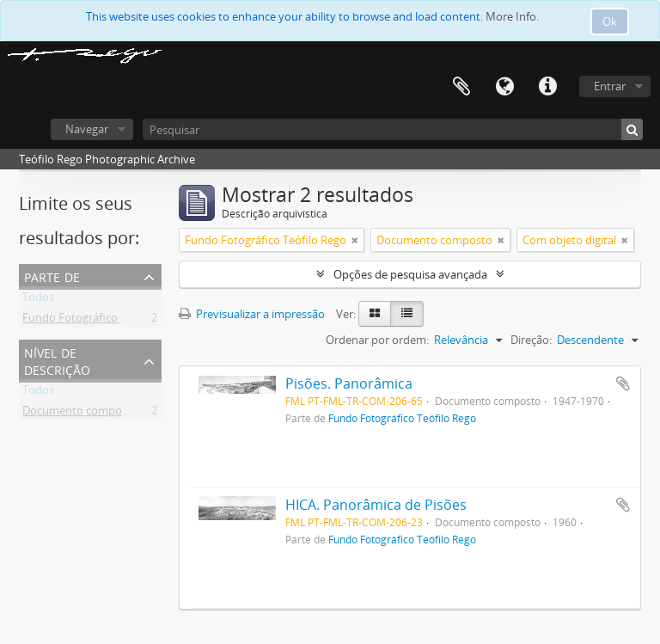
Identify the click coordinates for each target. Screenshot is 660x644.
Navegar (87, 129)
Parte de (52, 276)
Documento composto (80, 414)
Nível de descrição (57, 360)
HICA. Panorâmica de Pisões (376, 505)
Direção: (531, 340)
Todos (38, 300)
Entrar (610, 86)
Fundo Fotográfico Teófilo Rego (103, 321)
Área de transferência (461, 87)
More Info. (512, 16)
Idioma (504, 87)
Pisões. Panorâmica (349, 383)
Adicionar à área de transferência (623, 383)
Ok (610, 21)
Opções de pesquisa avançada (410, 274)
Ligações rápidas (547, 87)
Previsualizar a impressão (252, 314)
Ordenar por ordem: (377, 340)
